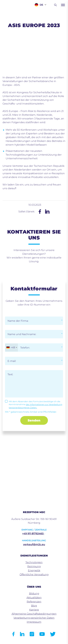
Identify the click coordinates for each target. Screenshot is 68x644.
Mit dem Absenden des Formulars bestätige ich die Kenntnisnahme (35, 404)
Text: (10, 374)
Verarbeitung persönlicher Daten (34, 618)
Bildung (34, 593)
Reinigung (34, 566)
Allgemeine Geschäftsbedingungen (34, 614)
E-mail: (12, 361)
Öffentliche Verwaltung (34, 574)
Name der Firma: (18, 321)
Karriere (34, 610)
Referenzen (34, 602)
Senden (34, 420)
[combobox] (12, 348)
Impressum (34, 622)
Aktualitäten (34, 598)
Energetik (34, 570)
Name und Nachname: (22, 334)
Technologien (34, 562)
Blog (34, 606)
